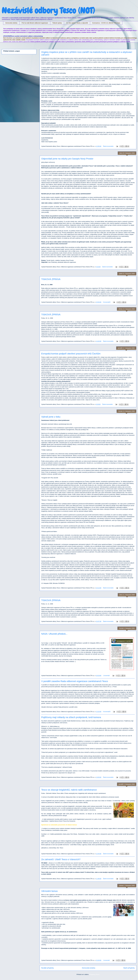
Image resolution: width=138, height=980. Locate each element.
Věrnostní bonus (49, 891)
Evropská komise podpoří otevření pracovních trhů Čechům (71, 354)
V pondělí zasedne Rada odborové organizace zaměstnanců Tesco (75, 681)
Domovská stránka (11, 23)
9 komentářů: (107, 302)
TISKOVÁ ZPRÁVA (51, 279)
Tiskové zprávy (57, 23)
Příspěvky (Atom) (94, 974)
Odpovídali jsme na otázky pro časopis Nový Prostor (67, 159)
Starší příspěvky (129, 968)
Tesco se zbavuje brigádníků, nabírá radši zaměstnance (69, 790)
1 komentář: (107, 676)
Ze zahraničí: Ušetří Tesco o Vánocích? (61, 859)
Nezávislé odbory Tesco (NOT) (48, 11)
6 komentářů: (107, 712)
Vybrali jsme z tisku (51, 417)
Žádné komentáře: (109, 146)
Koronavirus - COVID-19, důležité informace (106, 23)
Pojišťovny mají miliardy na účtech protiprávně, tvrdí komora (71, 717)
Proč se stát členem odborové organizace (35, 23)
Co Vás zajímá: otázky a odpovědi (77, 23)
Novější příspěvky (48, 968)
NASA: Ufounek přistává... (54, 634)
